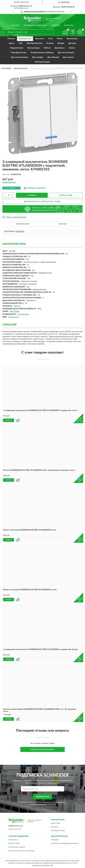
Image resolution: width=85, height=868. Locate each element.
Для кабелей (53, 57)
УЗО (21, 43)
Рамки (60, 39)
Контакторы (72, 39)
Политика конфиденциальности (65, 844)
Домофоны (60, 48)
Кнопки (50, 43)
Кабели (47, 48)
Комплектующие (42, 62)
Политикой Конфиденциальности (55, 802)
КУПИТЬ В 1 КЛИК (66, 195)
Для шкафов (38, 57)
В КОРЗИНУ (32, 195)
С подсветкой (23, 314)
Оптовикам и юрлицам (35, 25)
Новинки (55, 25)
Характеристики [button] (22, 224)
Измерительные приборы (42, 53)
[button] (21, 8)
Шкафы (61, 43)
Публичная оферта (18, 847)
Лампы (72, 48)
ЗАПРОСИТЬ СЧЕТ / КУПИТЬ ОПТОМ (43, 202)
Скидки (56, 840)
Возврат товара (59, 831)
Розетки (11, 39)
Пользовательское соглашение (22, 851)
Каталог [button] (15, 25)
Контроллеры (34, 48)
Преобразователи (35, 43)
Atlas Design (15, 311)
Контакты (69, 25)
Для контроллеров (20, 57)
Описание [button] (63, 224)
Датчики (72, 43)
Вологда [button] (20, 232)
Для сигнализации (66, 53)
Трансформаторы (19, 53)
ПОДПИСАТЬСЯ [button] (43, 797)
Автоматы (40, 39)
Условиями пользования (39, 804)
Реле (51, 39)
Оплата (56, 827)
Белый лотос (14, 317)
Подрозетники (17, 48)
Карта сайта (15, 844)
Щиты (12, 43)
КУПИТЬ (8, 420)
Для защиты (68, 57)
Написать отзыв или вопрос (42, 749)
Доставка (56, 823)
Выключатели (25, 39)
